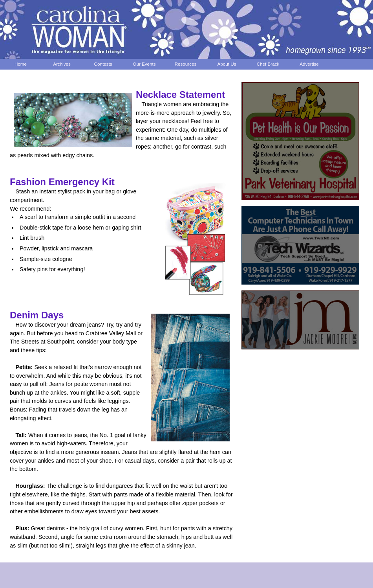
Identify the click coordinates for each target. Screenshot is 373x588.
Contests (103, 64)
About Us (227, 64)
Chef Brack (268, 64)
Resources (186, 64)
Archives (62, 64)
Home (21, 64)
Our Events (144, 64)
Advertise (309, 64)
